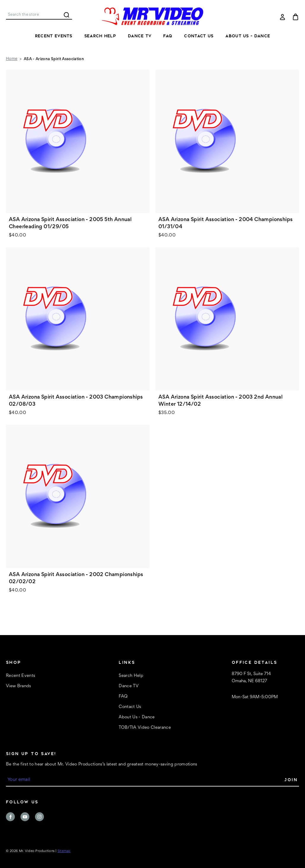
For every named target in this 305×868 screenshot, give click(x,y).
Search (66, 15)
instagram (39, 817)
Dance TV (140, 36)
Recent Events (54, 36)
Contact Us (199, 36)
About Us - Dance (248, 36)
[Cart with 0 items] (296, 17)
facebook (10, 817)
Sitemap (64, 851)
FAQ (168, 36)
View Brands (19, 686)
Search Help (100, 36)
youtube (25, 817)
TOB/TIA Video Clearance (145, 728)
